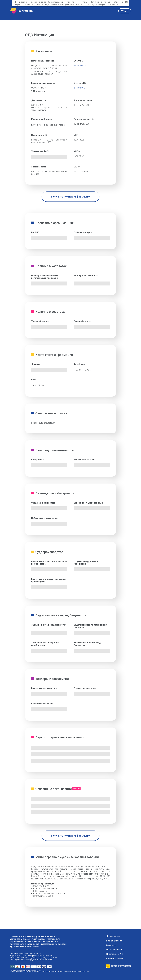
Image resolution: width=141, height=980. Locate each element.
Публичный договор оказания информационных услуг (26, 970)
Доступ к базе (113, 936)
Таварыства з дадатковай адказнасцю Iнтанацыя (49, 73)
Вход (123, 11)
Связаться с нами (115, 959)
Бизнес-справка (114, 941)
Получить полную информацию (71, 197)
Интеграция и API (115, 954)
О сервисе (111, 945)
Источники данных (115, 950)
